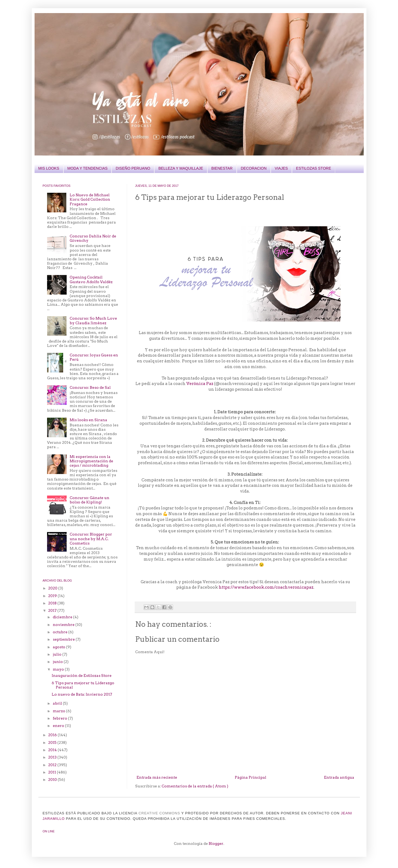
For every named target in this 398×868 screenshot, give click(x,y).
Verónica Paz (200, 384)
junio (58, 662)
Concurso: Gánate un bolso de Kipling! (90, 500)
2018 (53, 603)
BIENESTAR (222, 168)
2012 (53, 765)
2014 (53, 750)
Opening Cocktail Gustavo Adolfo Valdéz (91, 279)
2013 (53, 757)
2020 (53, 588)
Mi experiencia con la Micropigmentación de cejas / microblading (91, 461)
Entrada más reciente (157, 777)
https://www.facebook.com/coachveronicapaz (266, 587)
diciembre (63, 617)
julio (58, 654)
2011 (53, 772)
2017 (53, 610)
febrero (60, 718)
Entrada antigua (339, 777)
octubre (61, 632)
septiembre (64, 639)
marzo (59, 711)
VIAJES (281, 168)
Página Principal (251, 777)
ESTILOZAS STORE (314, 168)
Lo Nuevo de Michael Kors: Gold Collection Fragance (90, 199)
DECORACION (254, 168)
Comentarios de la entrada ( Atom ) (195, 786)
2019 (53, 596)
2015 (53, 742)
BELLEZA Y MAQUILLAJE (181, 168)
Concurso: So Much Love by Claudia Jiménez (93, 320)
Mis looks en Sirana (88, 420)
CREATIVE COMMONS (159, 813)
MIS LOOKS (49, 168)
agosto (59, 647)
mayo (59, 669)
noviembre (64, 625)
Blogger (216, 843)
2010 (53, 780)
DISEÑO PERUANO (133, 168)
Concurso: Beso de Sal (90, 387)
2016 (53, 735)
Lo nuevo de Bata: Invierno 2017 (82, 694)
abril (58, 703)
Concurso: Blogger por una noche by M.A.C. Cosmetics (91, 539)
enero (59, 726)
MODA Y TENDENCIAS (88, 168)
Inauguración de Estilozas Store (82, 676)
